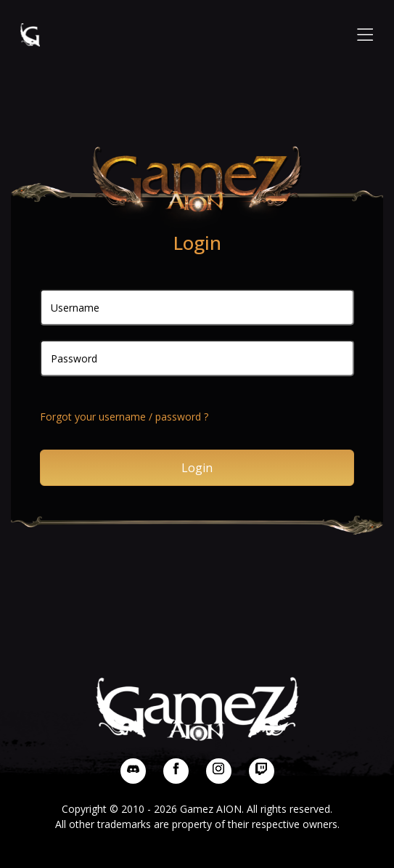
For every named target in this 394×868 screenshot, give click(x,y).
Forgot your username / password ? (124, 417)
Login (197, 468)
